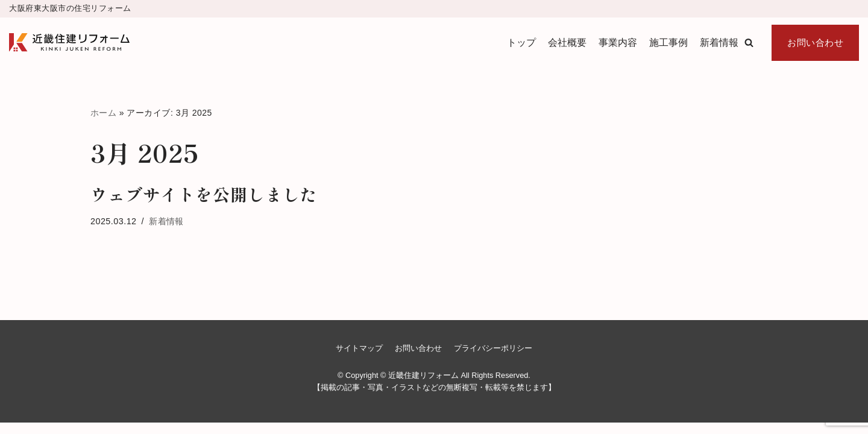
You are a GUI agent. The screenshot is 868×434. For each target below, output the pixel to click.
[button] (749, 42)
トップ (521, 42)
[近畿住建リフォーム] (69, 42)
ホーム (104, 113)
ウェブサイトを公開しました (204, 195)
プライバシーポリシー (493, 360)
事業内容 (618, 42)
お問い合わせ (815, 42)
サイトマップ (359, 360)
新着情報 (719, 42)
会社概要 (567, 42)
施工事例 (668, 42)
